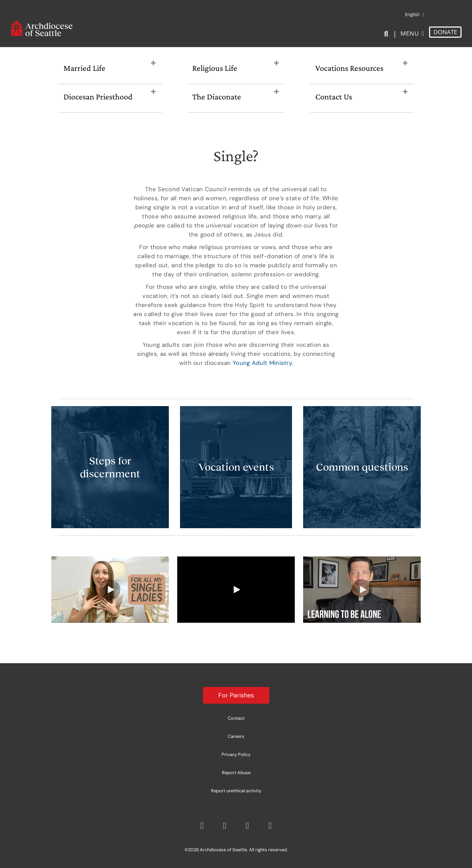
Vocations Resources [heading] (349, 68)
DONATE (445, 32)
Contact (236, 718)
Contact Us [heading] (334, 96)
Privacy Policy (236, 754)
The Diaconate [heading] (217, 96)
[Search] (387, 34)
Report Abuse (236, 773)
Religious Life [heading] (215, 68)
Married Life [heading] (84, 68)
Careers (236, 736)
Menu (410, 33)
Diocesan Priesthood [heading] (98, 96)
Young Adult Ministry (262, 363)
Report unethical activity (236, 791)
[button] (153, 63)
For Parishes (236, 695)
